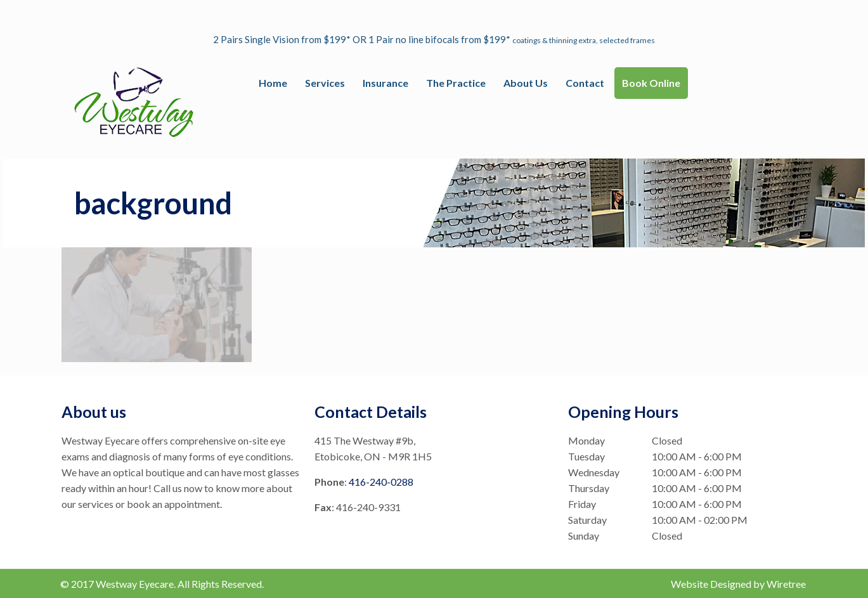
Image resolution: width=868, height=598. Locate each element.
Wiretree (786, 584)
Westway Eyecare (135, 584)
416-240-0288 (381, 482)
